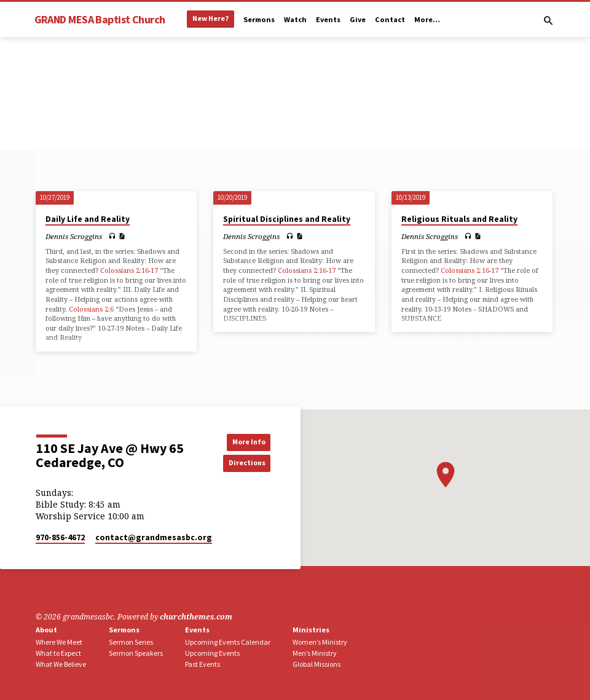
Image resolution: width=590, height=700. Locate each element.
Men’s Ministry (315, 653)
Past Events (203, 664)
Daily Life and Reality (88, 219)
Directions (243, 463)
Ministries (311, 630)
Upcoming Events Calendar (228, 642)
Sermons (259, 19)
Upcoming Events (212, 653)
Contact (390, 19)
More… (427, 19)
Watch (295, 19)
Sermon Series (131, 642)
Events (328, 19)
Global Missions (317, 664)
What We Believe (61, 664)
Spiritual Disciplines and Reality (287, 219)
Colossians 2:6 (91, 309)
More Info (243, 442)
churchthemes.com (196, 617)
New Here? (210, 18)
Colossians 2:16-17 (129, 270)
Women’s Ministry (320, 642)
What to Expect (58, 653)
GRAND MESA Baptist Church (100, 19)
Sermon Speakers (136, 653)
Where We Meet (59, 642)
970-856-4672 (60, 537)
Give (358, 19)
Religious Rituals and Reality (459, 219)
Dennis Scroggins (74, 236)
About (46, 630)
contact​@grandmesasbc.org (154, 537)
